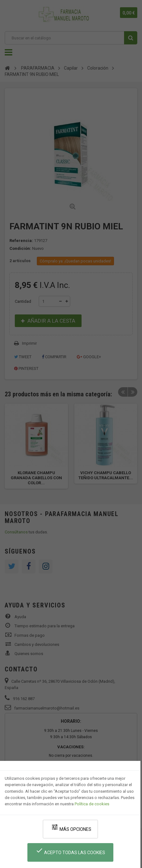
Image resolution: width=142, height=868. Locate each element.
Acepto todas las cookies (70, 851)
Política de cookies (92, 804)
